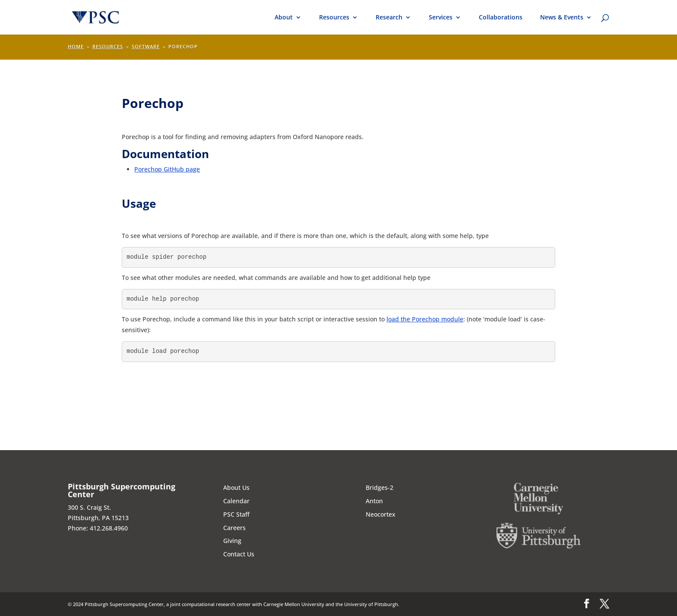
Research (389, 18)
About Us (236, 487)
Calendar (236, 501)
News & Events (562, 18)
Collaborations (501, 18)
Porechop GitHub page (167, 169)
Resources (334, 18)
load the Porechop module (425, 319)
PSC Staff (236, 514)
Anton (374, 501)
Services (441, 18)
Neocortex (381, 514)
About (284, 18)
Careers (234, 528)
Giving (232, 541)
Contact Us (239, 554)
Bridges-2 (380, 487)
